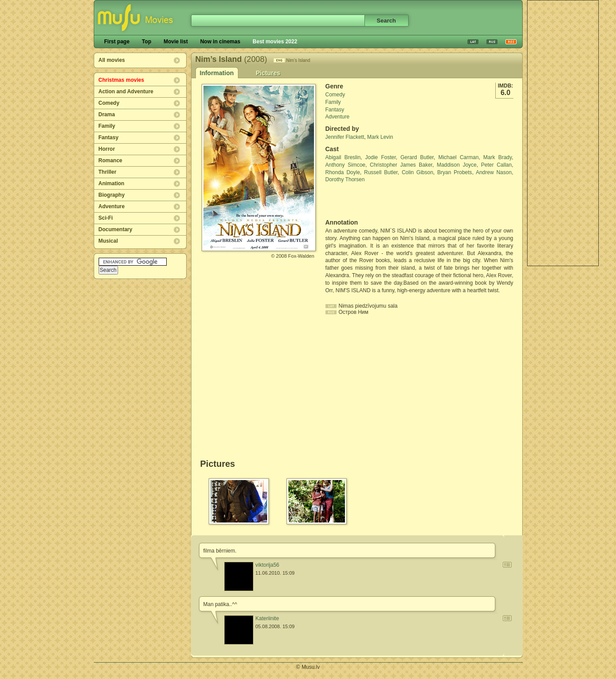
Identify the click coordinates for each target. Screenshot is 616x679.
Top (147, 42)
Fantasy (109, 137)
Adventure (112, 206)
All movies (112, 60)
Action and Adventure (126, 92)
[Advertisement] (563, 133)
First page (117, 42)
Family (107, 126)
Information (217, 73)
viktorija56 (268, 565)
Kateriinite (267, 618)
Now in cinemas (220, 42)
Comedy (109, 103)
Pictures (268, 73)
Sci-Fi (106, 218)
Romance (111, 160)
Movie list (176, 42)
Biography (112, 195)
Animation (112, 183)
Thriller (108, 172)
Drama (107, 114)
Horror (107, 149)
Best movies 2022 (275, 42)
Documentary (116, 229)
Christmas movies (121, 80)
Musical (108, 241)
